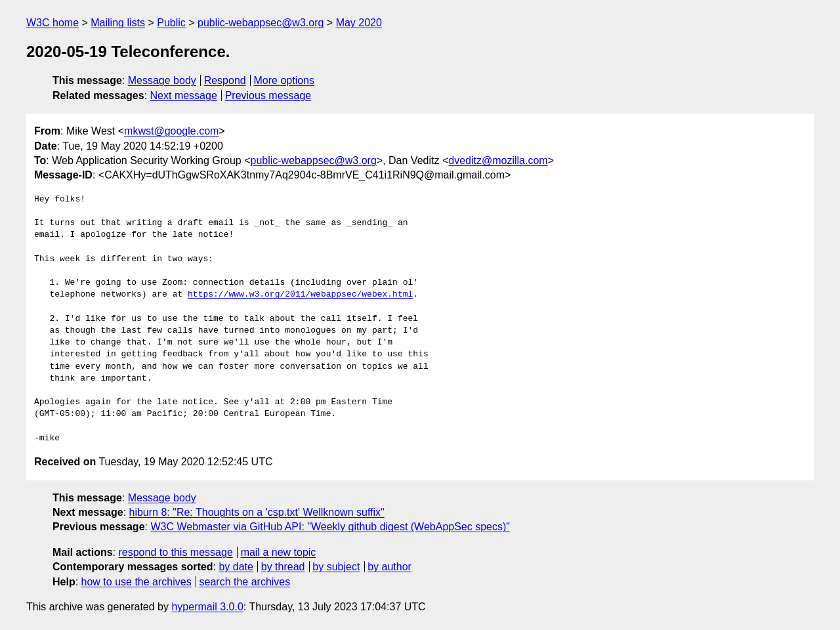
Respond (225, 80)
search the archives (245, 582)
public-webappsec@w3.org (261, 23)
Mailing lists (118, 23)
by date (236, 567)
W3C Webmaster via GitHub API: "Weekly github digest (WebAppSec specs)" (330, 527)
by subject (336, 567)
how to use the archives (136, 582)
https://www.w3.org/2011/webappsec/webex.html (300, 295)
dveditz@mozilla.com (498, 160)
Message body (162, 80)
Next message (184, 95)
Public (171, 23)
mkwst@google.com (171, 131)
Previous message (268, 95)
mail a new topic (279, 552)
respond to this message (175, 552)
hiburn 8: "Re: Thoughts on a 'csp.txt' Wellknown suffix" (257, 512)
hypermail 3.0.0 (207, 607)
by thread (283, 567)
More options (284, 80)
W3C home (52, 23)
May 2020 (359, 23)
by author (389, 567)
